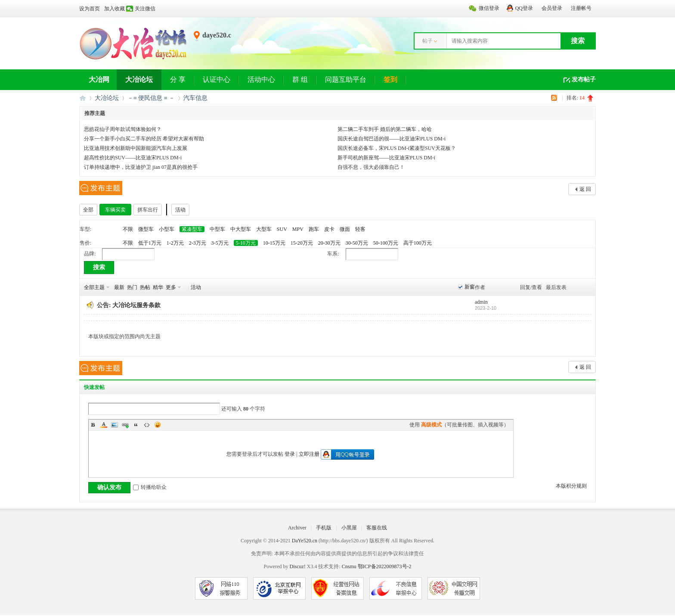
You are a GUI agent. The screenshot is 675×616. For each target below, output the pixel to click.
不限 (128, 229)
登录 (290, 454)
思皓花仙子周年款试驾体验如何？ (123, 129)
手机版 (324, 528)
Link (125, 425)
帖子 (427, 41)
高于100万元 (418, 243)
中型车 (217, 229)
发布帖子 (584, 79)
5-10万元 (246, 243)
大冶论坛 (139, 79)
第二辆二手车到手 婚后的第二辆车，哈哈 (385, 129)
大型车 (264, 229)
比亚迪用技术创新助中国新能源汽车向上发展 (136, 148)
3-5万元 (220, 243)
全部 (88, 210)
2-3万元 (198, 243)
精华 (158, 287)
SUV (282, 229)
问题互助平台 (346, 79)
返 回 (585, 189)
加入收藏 (115, 9)
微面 (345, 229)
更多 (171, 287)
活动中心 (261, 79)
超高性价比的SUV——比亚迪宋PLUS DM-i (133, 158)
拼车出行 (148, 210)
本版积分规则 (571, 486)
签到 (390, 79)
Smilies (158, 425)
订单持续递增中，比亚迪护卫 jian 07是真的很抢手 (141, 167)
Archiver (297, 528)
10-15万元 (274, 243)
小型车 (167, 229)
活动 (180, 210)
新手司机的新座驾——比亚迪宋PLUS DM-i (386, 158)
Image (115, 425)
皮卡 (329, 229)
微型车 (146, 229)
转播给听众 (150, 487)
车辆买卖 (115, 210)
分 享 (178, 79)
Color (104, 425)
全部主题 (94, 287)
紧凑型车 (192, 229)
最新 (119, 287)
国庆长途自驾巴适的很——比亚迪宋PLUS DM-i (392, 139)
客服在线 (377, 528)
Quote (136, 425)
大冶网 (99, 79)
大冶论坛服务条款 (136, 305)
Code (147, 425)
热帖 (145, 287)
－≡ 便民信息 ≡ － (151, 98)
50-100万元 (386, 243)
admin (481, 302)
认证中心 (217, 79)
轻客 (360, 229)
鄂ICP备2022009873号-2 (385, 566)
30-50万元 (357, 243)
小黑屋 (349, 528)
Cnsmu (350, 566)
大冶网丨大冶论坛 (83, 98)
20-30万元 (329, 243)
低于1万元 (150, 243)
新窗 (470, 287)
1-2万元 (175, 243)
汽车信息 (195, 98)
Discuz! (297, 566)
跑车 (314, 229)
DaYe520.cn (305, 541)
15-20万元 (302, 243)
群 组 (300, 79)
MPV (298, 229)
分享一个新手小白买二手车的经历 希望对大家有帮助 (144, 139)
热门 (132, 287)
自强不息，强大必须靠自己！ (371, 167)
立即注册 (309, 454)
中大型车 (241, 229)
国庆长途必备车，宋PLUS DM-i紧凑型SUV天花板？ (397, 148)
